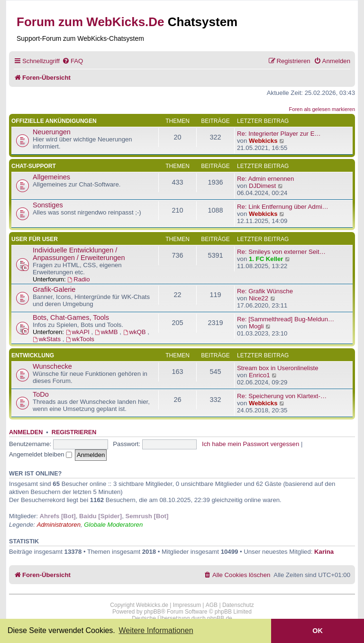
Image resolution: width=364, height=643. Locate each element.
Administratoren (59, 525)
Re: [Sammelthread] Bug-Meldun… (286, 319)
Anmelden (26, 432)
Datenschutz (238, 605)
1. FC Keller (266, 259)
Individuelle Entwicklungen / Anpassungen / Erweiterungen (79, 254)
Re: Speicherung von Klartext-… (282, 396)
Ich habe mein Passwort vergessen (250, 444)
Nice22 (259, 298)
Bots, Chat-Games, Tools (71, 317)
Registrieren (74, 432)
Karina (324, 552)
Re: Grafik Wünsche (265, 291)
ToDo (41, 394)
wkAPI (79, 332)
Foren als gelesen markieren (322, 109)
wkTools (80, 339)
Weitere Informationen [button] (156, 630)
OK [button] (318, 631)
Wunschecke (52, 366)
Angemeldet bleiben (41, 454)
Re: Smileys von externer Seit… (281, 252)
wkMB (107, 332)
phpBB (153, 612)
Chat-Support (34, 166)
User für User (35, 239)
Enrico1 (259, 375)
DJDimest (262, 186)
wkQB (136, 332)
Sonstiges (48, 205)
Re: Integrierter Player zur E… (279, 134)
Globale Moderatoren (113, 525)
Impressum (187, 605)
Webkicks (263, 141)
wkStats (48, 339)
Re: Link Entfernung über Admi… (283, 207)
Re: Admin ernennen (265, 179)
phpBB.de (220, 618)
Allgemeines (51, 177)
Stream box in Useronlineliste (278, 368)
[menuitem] (73, 61)
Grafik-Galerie (54, 289)
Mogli (256, 326)
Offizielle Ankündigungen (54, 121)
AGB (212, 605)
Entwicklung (33, 355)
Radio (78, 279)
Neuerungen (52, 132)
